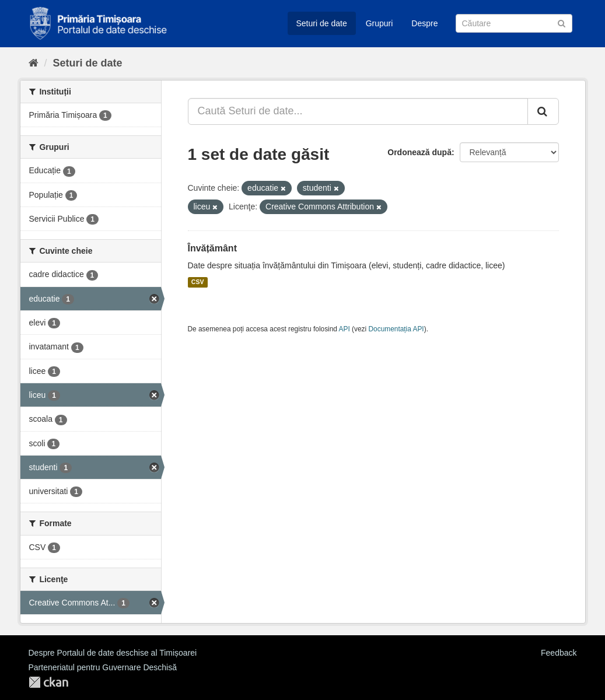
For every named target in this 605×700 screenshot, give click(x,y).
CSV (198, 282)
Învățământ (212, 248)
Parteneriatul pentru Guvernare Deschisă (103, 667)
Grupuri (380, 23)
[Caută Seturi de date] (514, 23)
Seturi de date (322, 23)
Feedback (559, 653)
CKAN (48, 682)
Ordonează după (419, 152)
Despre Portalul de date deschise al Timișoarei (113, 653)
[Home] (34, 63)
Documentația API (396, 329)
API (345, 329)
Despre (424, 23)
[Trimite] (562, 22)
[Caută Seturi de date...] (358, 111)
